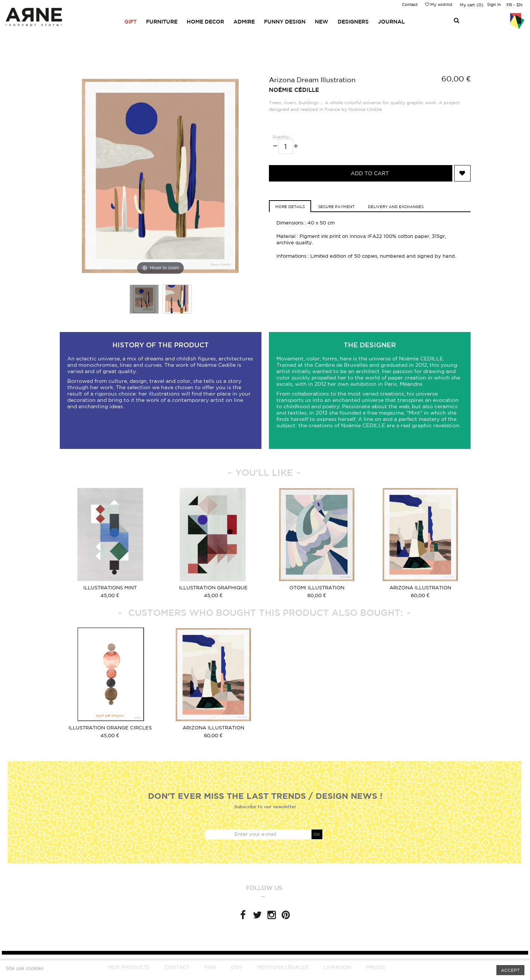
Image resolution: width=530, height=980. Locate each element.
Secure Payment (336, 207)
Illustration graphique (213, 588)
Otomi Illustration (317, 588)
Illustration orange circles (110, 728)
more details (290, 207)
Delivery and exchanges (396, 207)
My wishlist (439, 4)
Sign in (494, 4)
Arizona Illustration (420, 588)
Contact (410, 4)
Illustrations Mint (110, 588)
